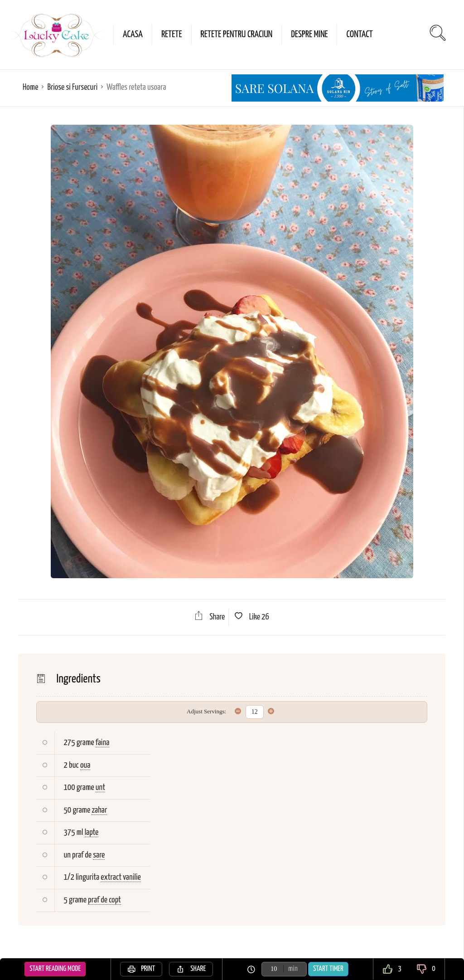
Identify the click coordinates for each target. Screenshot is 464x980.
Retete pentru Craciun (237, 34)
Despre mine (309, 34)
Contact (359, 34)
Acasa (133, 34)
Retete (172, 34)
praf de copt (104, 900)
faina (103, 743)
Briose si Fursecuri (72, 87)
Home (30, 87)
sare (99, 855)
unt (100, 787)
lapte (92, 832)
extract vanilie (121, 877)
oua (85, 765)
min (293, 969)
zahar (99, 810)
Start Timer (328, 969)
